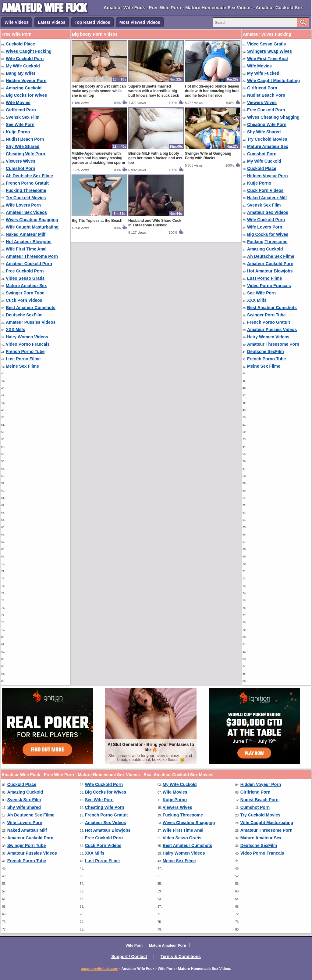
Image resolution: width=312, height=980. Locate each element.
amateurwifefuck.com (99, 969)
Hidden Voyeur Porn (26, 81)
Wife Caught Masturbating (32, 227)
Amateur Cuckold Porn (29, 264)
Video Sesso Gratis (25, 278)
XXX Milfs (16, 330)
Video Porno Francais (28, 344)
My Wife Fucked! (264, 73)
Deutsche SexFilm (24, 315)
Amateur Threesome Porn (32, 256)
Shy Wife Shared (23, 146)
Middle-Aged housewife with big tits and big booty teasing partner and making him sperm (98, 158)
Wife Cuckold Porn (25, 59)
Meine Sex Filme (22, 366)
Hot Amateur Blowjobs (29, 242)
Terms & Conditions (181, 957)
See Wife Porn (20, 124)
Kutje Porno (18, 132)
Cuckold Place (20, 44)
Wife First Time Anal (26, 249)
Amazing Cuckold (24, 88)
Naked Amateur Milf (26, 234)
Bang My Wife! (20, 73)
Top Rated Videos (92, 22)
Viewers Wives (21, 161)
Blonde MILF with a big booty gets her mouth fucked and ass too (155, 158)
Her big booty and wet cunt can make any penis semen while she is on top (99, 91)
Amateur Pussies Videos (31, 322)
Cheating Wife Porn (25, 154)
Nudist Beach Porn (25, 139)
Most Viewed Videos (140, 22)
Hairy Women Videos (27, 337)
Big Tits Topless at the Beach (97, 221)
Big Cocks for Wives (26, 95)
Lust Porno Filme (23, 359)
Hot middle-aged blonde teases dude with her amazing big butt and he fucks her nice (212, 91)
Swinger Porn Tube (25, 293)
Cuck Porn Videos (24, 300)
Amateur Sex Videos (26, 212)
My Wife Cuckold (23, 66)
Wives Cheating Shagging (32, 220)
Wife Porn (134, 946)
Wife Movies (18, 103)
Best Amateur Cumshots (31, 308)
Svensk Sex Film (23, 117)
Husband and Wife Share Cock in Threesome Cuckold (155, 223)
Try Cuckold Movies (26, 198)
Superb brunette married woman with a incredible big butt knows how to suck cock (154, 91)
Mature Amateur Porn (168, 946)
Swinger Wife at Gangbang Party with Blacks (208, 156)
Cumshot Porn (20, 168)
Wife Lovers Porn (23, 205)
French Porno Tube (25, 351)
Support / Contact (129, 957)
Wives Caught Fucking (29, 51)
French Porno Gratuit (27, 183)
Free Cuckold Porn (25, 271)
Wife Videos (17, 22)
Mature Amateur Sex (26, 286)
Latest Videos (52, 22)
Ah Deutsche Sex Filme (29, 176)
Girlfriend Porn (21, 110)
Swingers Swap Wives (269, 51)
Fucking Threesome (26, 190)
